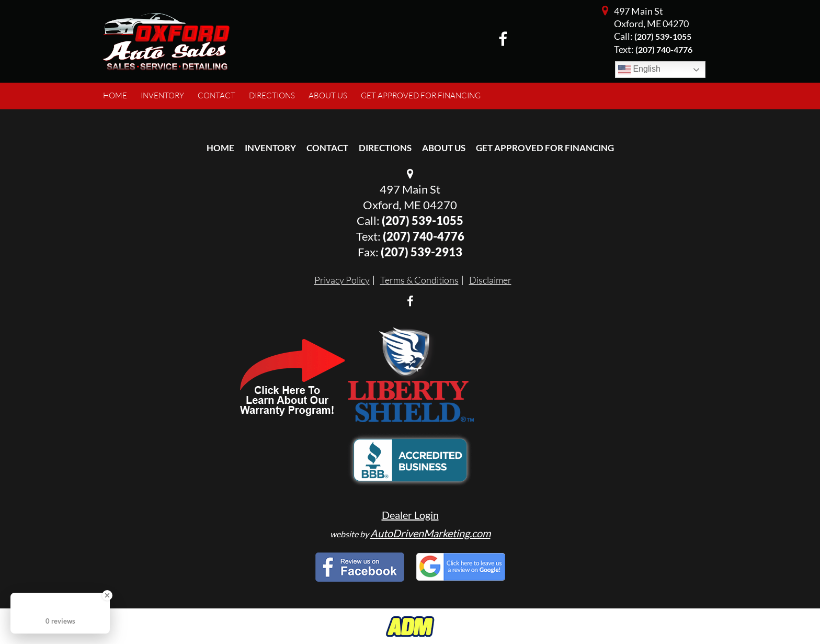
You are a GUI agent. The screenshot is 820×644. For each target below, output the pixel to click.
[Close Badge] (107, 595)
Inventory (270, 148)
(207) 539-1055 (663, 36)
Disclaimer (490, 280)
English (639, 70)
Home (220, 148)
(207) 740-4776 (424, 236)
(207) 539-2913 (422, 252)
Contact (327, 148)
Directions (385, 148)
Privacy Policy (342, 280)
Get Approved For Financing (545, 148)
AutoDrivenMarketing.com (430, 533)
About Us (444, 148)
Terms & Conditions (419, 280)
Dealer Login (410, 515)
